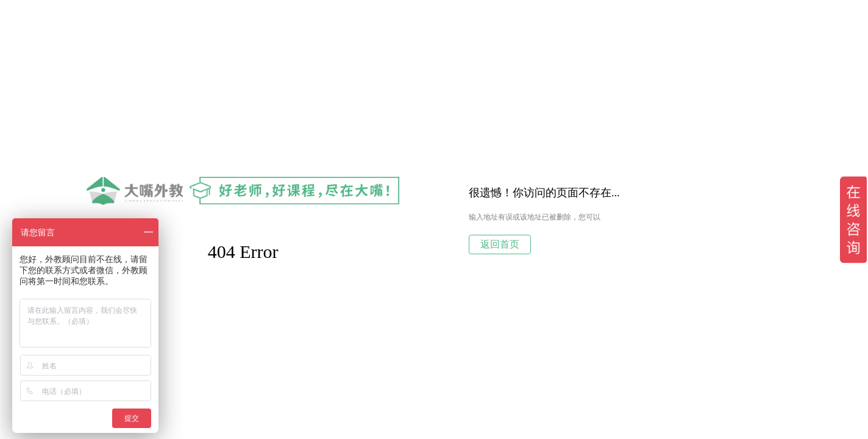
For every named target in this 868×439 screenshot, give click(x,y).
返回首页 (500, 244)
